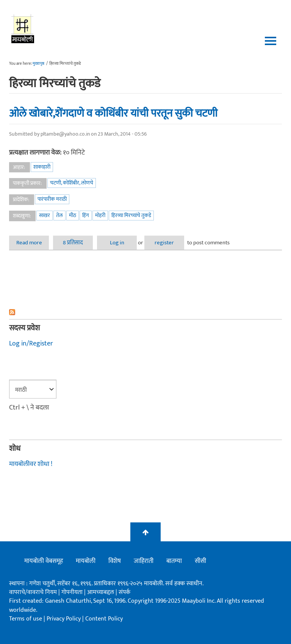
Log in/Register (31, 344)
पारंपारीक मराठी (52, 199)
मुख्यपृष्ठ (38, 64)
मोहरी (100, 215)
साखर (45, 215)
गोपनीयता (73, 592)
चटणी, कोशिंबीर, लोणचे (72, 183)
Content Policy (104, 619)
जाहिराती (144, 561)
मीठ (73, 215)
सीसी (200, 561)
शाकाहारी (42, 167)
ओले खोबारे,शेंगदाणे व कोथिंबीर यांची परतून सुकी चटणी (113, 113)
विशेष (115, 561)
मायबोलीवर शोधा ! (31, 464)
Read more (33, 243)
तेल (59, 215)
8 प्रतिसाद (73, 243)
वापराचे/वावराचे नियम (33, 592)
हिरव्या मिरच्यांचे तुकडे (131, 215)
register (164, 243)
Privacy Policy (64, 619)
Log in (117, 243)
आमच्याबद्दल (101, 592)
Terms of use (26, 619)
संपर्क (124, 592)
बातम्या (174, 561)
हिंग (86, 215)
